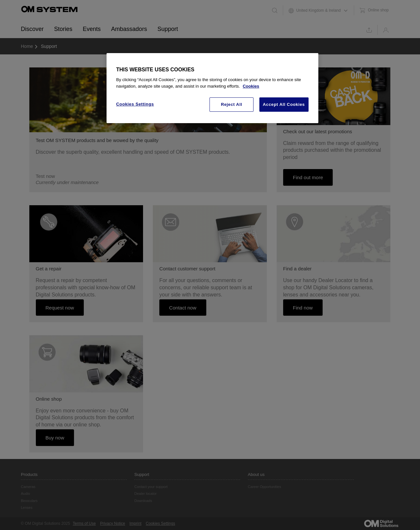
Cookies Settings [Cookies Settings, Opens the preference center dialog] (135, 104)
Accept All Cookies (284, 104)
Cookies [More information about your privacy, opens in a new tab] (251, 86)
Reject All (232, 104)
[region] (212, 88)
